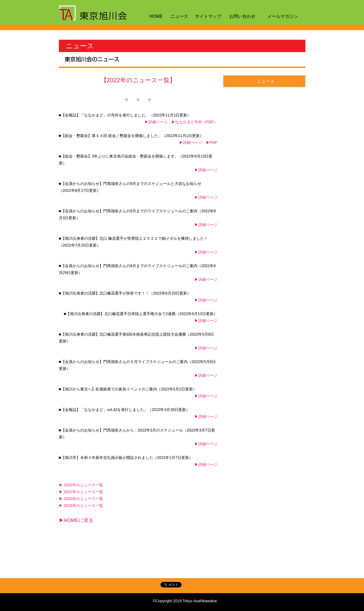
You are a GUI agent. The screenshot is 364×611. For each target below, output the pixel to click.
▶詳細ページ (156, 122)
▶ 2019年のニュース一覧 (81, 506)
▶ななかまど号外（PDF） (194, 122)
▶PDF (212, 142)
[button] (264, 81)
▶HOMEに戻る (76, 520)
